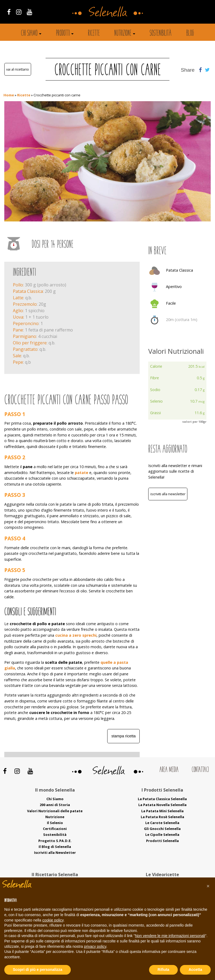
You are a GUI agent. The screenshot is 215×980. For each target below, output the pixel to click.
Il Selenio (55, 823)
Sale (17, 356)
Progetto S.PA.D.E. (55, 841)
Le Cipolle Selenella (162, 835)
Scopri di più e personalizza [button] (38, 970)
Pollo (18, 285)
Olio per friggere (30, 343)
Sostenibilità (161, 34)
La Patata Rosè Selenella (162, 817)
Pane (18, 330)
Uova (18, 317)
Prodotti (63, 34)
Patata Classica (28, 291)
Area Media (169, 770)
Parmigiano (25, 336)
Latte (18, 298)
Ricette (94, 34)
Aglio (18, 311)
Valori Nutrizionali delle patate (55, 811)
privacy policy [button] (95, 946)
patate (81, 473)
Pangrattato (25, 349)
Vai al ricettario (18, 69)
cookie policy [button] (53, 920)
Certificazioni (55, 829)
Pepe (18, 362)
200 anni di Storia (55, 805)
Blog (190, 34)
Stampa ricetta (124, 736)
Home (9, 95)
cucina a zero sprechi (76, 635)
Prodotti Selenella (162, 841)
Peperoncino (26, 323)
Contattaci (200, 770)
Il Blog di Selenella (55, 847)
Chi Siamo (55, 799)
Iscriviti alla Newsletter (168, 494)
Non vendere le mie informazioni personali (170, 936)
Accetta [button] (195, 970)
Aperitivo (174, 287)
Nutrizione (123, 34)
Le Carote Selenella (162, 823)
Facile (171, 303)
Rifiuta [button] (164, 970)
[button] (208, 886)
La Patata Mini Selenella (162, 811)
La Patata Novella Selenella (162, 805)
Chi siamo (29, 34)
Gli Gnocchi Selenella (162, 829)
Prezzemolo (25, 304)
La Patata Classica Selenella (162, 799)
